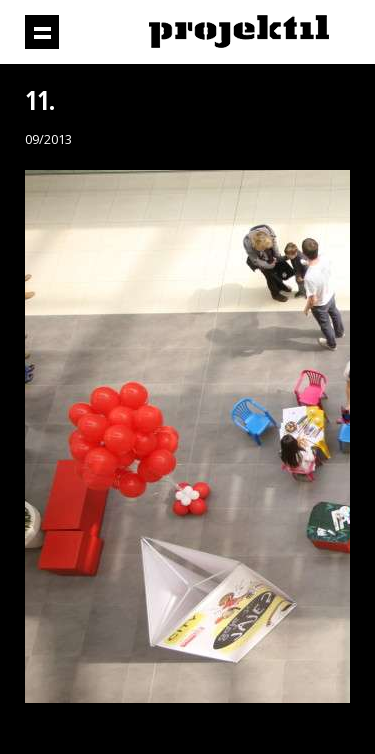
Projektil (239, 32)
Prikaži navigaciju (42, 32)
